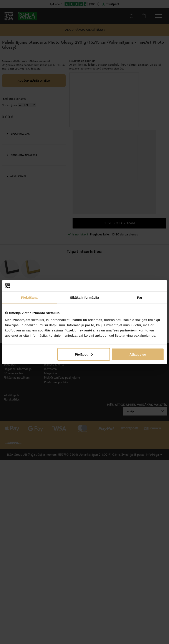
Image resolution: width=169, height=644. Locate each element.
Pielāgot (84, 354)
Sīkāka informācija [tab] (84, 297)
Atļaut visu (138, 354)
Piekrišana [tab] (29, 297)
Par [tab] (140, 297)
